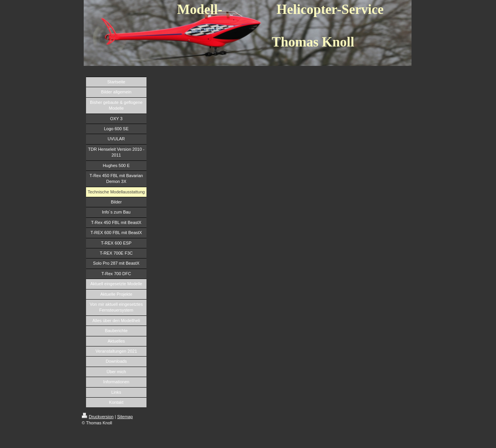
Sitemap (125, 417)
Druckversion (98, 417)
